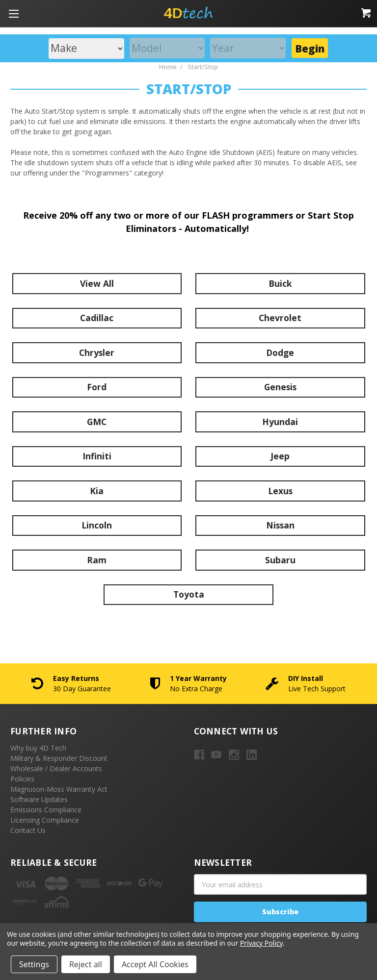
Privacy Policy (261, 943)
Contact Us (28, 830)
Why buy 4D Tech (38, 748)
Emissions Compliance (46, 810)
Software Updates (39, 799)
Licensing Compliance (45, 820)
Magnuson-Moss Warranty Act (59, 789)
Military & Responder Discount (59, 758)
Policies (22, 779)
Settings (34, 964)
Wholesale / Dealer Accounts (56, 768)
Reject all (86, 964)
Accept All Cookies (155, 964)
